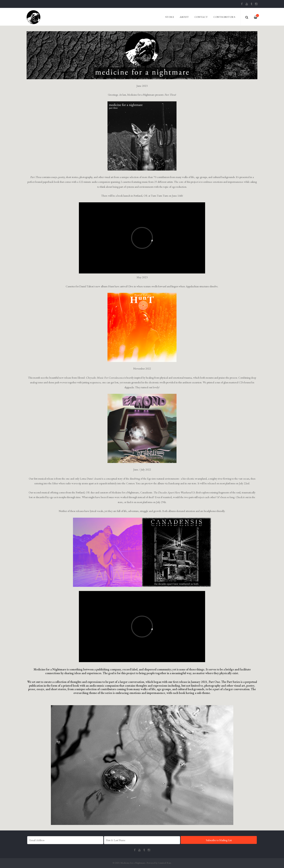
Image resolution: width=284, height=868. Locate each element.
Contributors (224, 17)
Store (170, 17)
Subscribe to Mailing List (219, 840)
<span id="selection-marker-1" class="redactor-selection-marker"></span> (142, 627)
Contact (201, 17)
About (184, 17)
